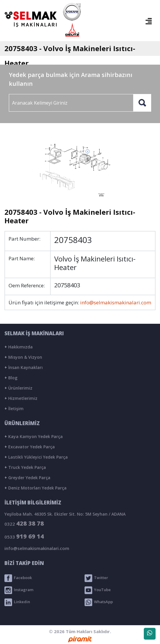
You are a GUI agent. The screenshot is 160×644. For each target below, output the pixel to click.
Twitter (96, 578)
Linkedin (17, 602)
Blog (11, 378)
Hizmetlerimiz (21, 398)
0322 (24, 523)
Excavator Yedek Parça (30, 447)
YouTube (98, 590)
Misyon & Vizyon (23, 357)
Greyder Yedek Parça (27, 478)
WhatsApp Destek (150, 635)
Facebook (18, 578)
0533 (24, 536)
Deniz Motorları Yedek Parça (36, 488)
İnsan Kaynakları (24, 367)
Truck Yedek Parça (25, 467)
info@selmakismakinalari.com (116, 302)
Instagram (19, 590)
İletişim (14, 409)
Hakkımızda (19, 347)
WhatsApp (99, 602)
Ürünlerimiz (18, 388)
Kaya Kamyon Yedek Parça (34, 436)
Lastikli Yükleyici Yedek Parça (36, 457)
